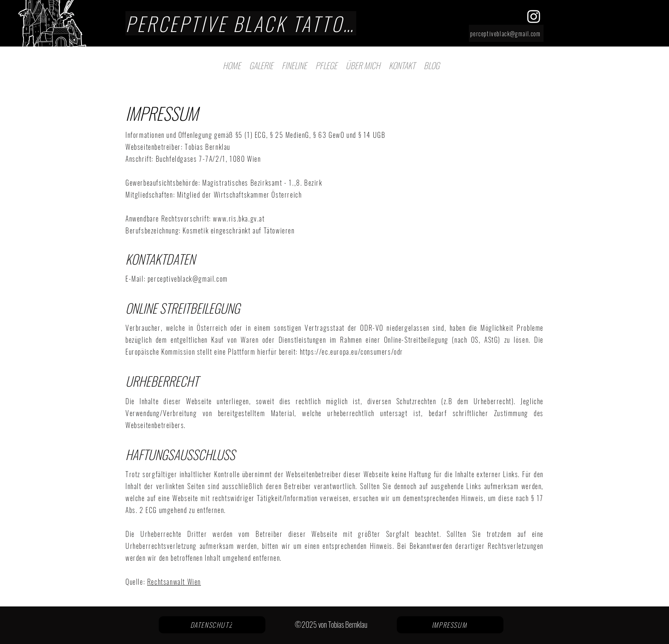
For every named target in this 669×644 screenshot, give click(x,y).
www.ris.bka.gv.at (239, 219)
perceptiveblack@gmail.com (188, 279)
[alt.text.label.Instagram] (534, 16)
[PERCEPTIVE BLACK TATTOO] (241, 23)
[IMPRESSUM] (450, 625)
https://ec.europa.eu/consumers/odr (352, 352)
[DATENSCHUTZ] (212, 625)
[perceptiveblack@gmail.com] (506, 33)
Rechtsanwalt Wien (174, 582)
